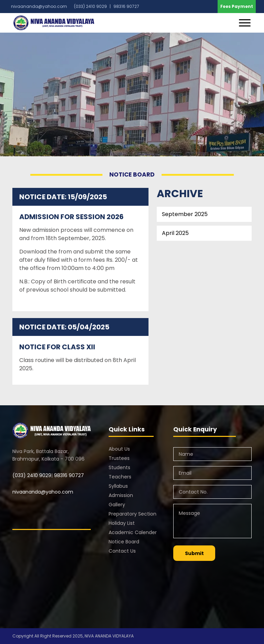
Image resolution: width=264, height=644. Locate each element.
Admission (121, 495)
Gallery (117, 505)
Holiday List (122, 523)
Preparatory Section (133, 514)
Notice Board (124, 542)
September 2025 (185, 214)
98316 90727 (68, 475)
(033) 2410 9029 (32, 475)
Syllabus (118, 486)
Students (119, 467)
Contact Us (122, 551)
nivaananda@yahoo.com (39, 6)
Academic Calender (133, 532)
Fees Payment (237, 6)
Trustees (119, 458)
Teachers (120, 477)
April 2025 (175, 233)
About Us (119, 449)
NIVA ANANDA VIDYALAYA (109, 636)
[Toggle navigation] (245, 23)
